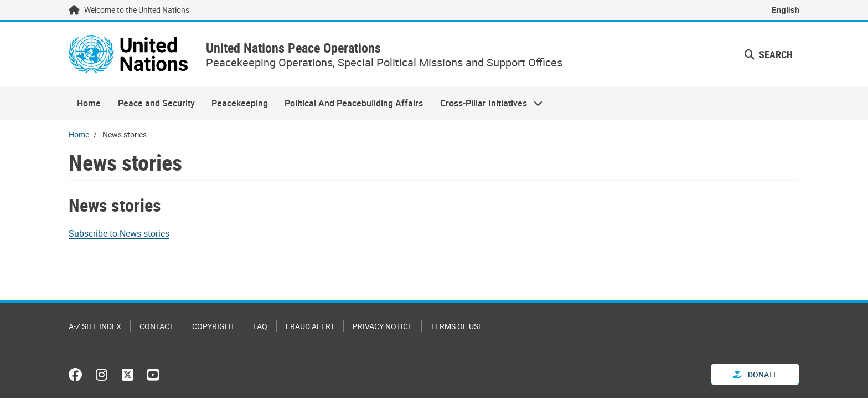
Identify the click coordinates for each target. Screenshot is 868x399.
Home (89, 103)
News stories (115, 205)
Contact (157, 326)
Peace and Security (156, 103)
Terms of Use (457, 326)
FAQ (260, 326)
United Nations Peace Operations (293, 48)
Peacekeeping (240, 103)
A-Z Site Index (95, 326)
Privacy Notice (383, 326)
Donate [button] (755, 374)
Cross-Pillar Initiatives (487, 103)
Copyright (213, 326)
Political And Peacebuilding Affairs (354, 103)
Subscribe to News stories (119, 233)
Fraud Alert (310, 326)
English (785, 10)
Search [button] (769, 54)
